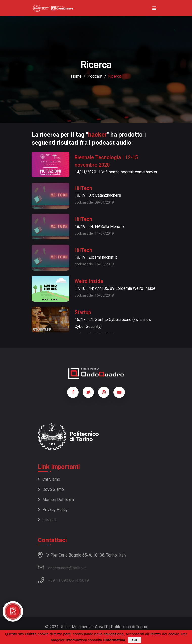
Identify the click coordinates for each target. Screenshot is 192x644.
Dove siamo (51, 489)
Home (76, 76)
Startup (83, 312)
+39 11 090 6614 (63, 580)
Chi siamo (49, 479)
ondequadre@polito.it (62, 567)
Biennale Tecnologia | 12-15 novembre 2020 (106, 161)
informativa (115, 640)
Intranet (47, 520)
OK (135, 640)
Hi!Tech (83, 188)
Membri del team (56, 499)
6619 (84, 580)
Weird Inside (89, 281)
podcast (95, 76)
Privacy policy (53, 510)
